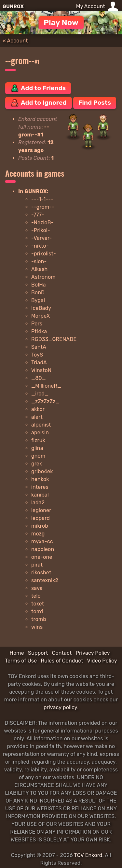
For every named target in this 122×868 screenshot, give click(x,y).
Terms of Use (21, 661)
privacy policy (60, 707)
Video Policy (102, 661)
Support (38, 653)
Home (17, 653)
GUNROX (13, 6)
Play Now (61, 23)
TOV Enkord (88, 855)
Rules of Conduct (62, 661)
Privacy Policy (93, 653)
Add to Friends (38, 88)
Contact (62, 653)
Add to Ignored (39, 103)
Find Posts (95, 103)
